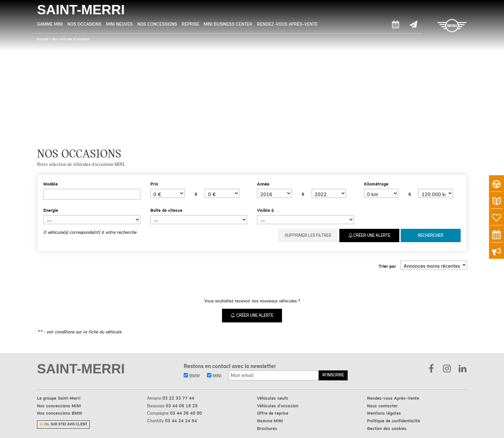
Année (263, 184)
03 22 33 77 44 (178, 398)
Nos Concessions (157, 24)
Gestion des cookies (387, 428)
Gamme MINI (50, 24)
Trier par (387, 266)
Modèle (50, 184)
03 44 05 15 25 (182, 405)
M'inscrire (333, 375)
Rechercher (430, 235)
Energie (51, 210)
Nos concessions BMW (59, 413)
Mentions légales (384, 413)
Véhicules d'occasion (278, 405)
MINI (214, 375)
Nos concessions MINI (59, 405)
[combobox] (92, 194)
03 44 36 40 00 (186, 413)
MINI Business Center (228, 24)
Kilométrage (376, 184)
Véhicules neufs (273, 398)
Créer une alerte (369, 235)
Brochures (267, 428)
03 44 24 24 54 (181, 420)
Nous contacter (382, 405)
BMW (192, 375)
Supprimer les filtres (308, 235)
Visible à (265, 210)
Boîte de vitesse (166, 210)
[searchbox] (47, 194)
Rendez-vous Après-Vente (287, 24)
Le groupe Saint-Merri (59, 398)
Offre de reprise (273, 413)
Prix (154, 184)
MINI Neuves (119, 24)
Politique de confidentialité (393, 420)
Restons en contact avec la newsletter (230, 366)
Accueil (43, 39)
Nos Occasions (84, 24)
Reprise (190, 24)
